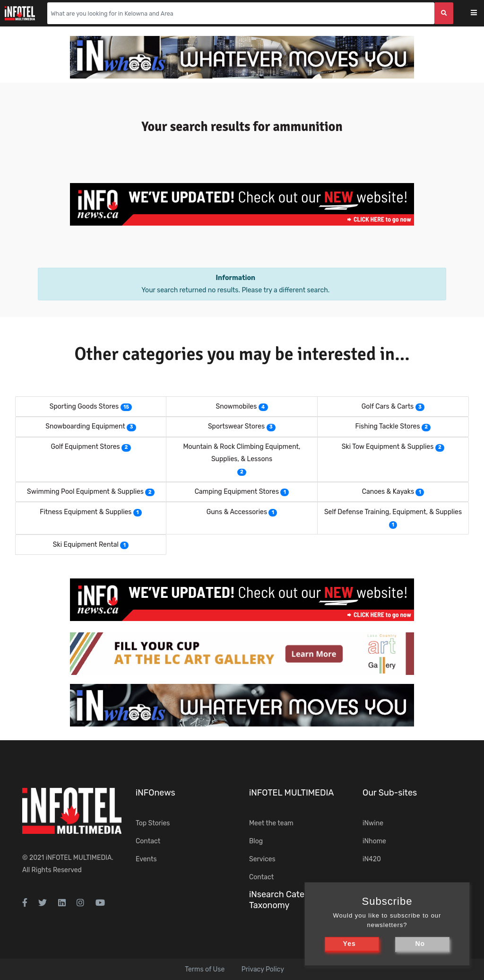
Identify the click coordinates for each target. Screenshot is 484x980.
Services (262, 859)
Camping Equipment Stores (237, 492)
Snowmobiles (236, 407)
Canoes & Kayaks (388, 492)
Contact (148, 841)
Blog (256, 841)
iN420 (372, 859)
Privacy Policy (263, 969)
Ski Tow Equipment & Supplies (388, 447)
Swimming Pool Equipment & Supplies (85, 492)
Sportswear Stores (236, 426)
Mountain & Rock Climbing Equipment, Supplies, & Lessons (242, 453)
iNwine (373, 823)
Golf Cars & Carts (388, 407)
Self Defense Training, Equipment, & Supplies (393, 512)
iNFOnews (156, 793)
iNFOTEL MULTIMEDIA (79, 858)
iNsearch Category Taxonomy (285, 900)
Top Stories (153, 823)
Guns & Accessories (237, 512)
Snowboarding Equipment (85, 426)
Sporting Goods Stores (84, 407)
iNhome (374, 841)
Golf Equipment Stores (85, 447)
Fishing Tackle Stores (387, 426)
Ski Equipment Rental (86, 545)
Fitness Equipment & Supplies (86, 512)
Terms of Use (205, 969)
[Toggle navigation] (480, 13)
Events (146, 859)
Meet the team (271, 823)
